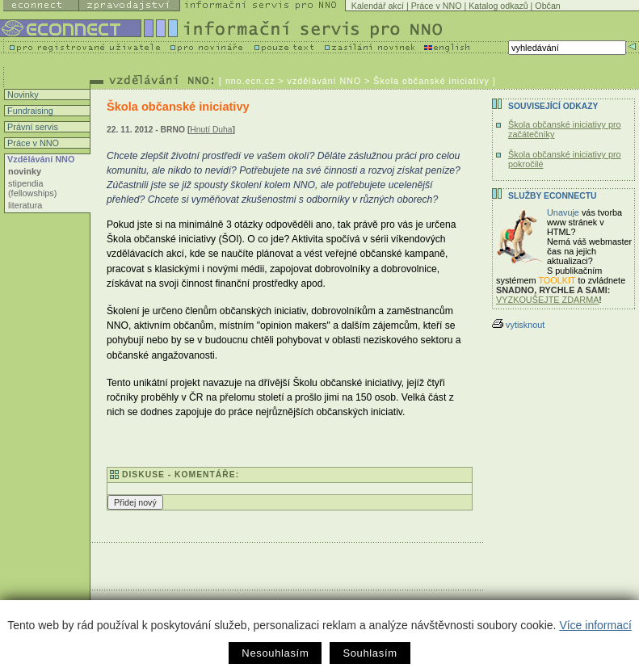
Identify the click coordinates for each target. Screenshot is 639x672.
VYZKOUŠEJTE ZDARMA (548, 300)
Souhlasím (370, 653)
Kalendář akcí (378, 6)
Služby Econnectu (552, 196)
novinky (25, 171)
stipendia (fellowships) (32, 188)
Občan (547, 6)
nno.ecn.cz (250, 81)
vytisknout (518, 325)
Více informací (595, 625)
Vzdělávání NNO (40, 159)
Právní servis (32, 127)
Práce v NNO (437, 6)
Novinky (22, 94)
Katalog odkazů (498, 6)
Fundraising (29, 111)
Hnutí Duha (211, 130)
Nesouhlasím (275, 653)
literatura (25, 205)
